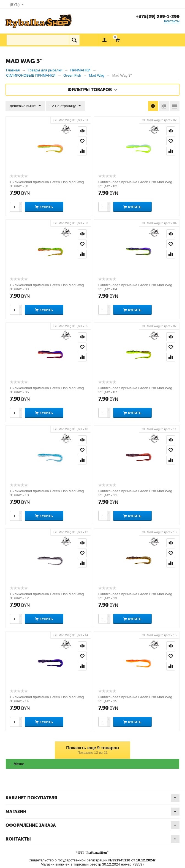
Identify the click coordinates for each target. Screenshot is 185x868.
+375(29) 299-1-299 (158, 16)
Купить (46, 207)
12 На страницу (65, 106)
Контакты (172, 21)
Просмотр (82, 131)
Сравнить (82, 151)
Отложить (82, 141)
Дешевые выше (25, 106)
